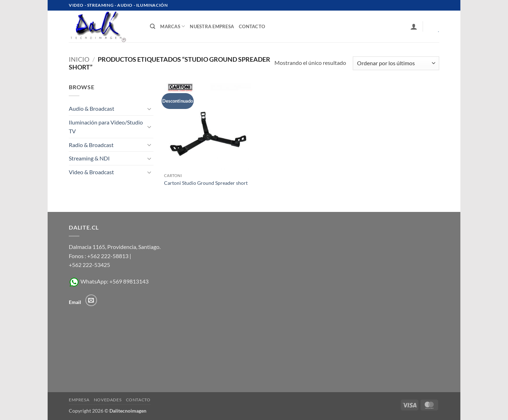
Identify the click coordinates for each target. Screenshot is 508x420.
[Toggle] (149, 109)
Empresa (79, 400)
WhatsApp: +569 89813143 (109, 281)
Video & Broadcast (91, 172)
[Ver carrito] (434, 26)
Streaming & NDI (89, 158)
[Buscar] (153, 26)
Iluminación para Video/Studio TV (106, 127)
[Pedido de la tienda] (396, 63)
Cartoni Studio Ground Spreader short (206, 183)
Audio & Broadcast (92, 108)
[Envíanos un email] (91, 300)
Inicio (79, 59)
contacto (252, 26)
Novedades (108, 400)
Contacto (138, 400)
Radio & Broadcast (91, 145)
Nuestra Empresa (212, 26)
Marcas (173, 26)
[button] (414, 26)
